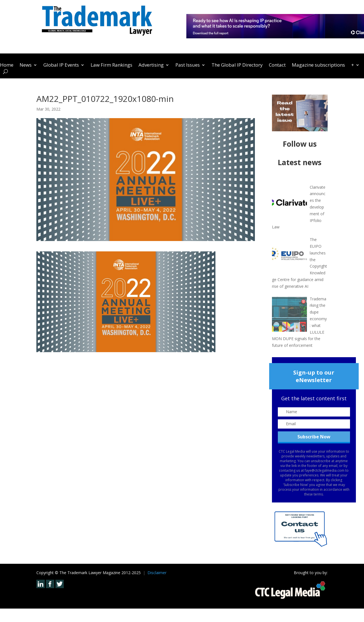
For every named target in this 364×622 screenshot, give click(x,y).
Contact (277, 66)
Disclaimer (157, 573)
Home (7, 66)
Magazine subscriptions (318, 66)
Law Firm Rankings (111, 66)
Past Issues (188, 66)
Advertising (151, 66)
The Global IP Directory (237, 66)
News (26, 66)
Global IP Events (61, 66)
